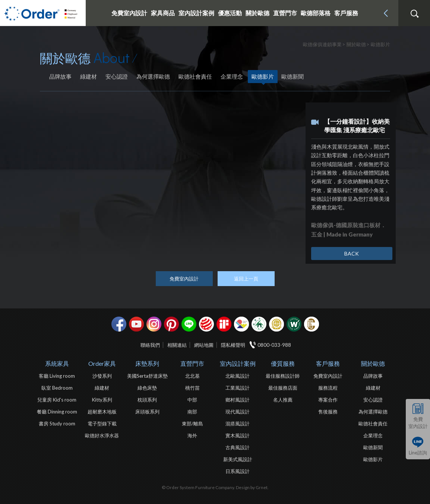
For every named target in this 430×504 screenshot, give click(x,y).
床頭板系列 (147, 412)
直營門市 (192, 363)
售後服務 (328, 412)
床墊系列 (147, 363)
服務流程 (328, 388)
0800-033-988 (274, 345)
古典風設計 (238, 447)
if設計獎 (224, 324)
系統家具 (57, 363)
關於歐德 (373, 363)
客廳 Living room (57, 376)
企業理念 (232, 76)
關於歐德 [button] (257, 13)
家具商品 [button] (163, 13)
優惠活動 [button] (230, 13)
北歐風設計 (238, 376)
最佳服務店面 (283, 388)
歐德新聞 (293, 76)
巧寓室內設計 (312, 324)
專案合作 (328, 400)
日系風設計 (238, 471)
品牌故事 (60, 76)
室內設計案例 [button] (196, 13)
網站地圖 (204, 345)
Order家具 (102, 363)
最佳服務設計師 (283, 376)
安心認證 (117, 76)
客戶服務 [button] (346, 13)
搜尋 (414, 14)
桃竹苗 (192, 388)
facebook (119, 324)
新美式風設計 (238, 459)
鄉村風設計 (238, 400)
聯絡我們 (150, 345)
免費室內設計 (129, 13)
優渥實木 (294, 324)
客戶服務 (328, 363)
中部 (192, 400)
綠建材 (88, 76)
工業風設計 (238, 388)
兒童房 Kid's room (57, 400)
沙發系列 (102, 376)
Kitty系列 (102, 400)
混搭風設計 (238, 424)
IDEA (241, 324)
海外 (192, 435)
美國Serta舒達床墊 (147, 376)
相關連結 (177, 345)
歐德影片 (263, 76)
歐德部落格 (316, 13)
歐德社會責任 (195, 76)
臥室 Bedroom (57, 388)
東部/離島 (192, 424)
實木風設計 (238, 435)
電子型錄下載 (102, 424)
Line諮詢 (418, 453)
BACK (352, 253)
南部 (192, 412)
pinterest (171, 324)
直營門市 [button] (285, 13)
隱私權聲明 (233, 345)
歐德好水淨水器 (102, 435)
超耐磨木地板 (102, 412)
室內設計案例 (238, 363)
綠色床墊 (147, 388)
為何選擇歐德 (153, 76)
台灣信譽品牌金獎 (276, 324)
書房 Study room (57, 424)
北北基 (192, 376)
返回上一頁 (246, 279)
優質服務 (283, 363)
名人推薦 (283, 400)
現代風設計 (238, 412)
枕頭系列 (147, 400)
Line (189, 324)
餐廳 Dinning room (57, 412)
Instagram (154, 324)
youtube (136, 324)
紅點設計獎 (206, 324)
